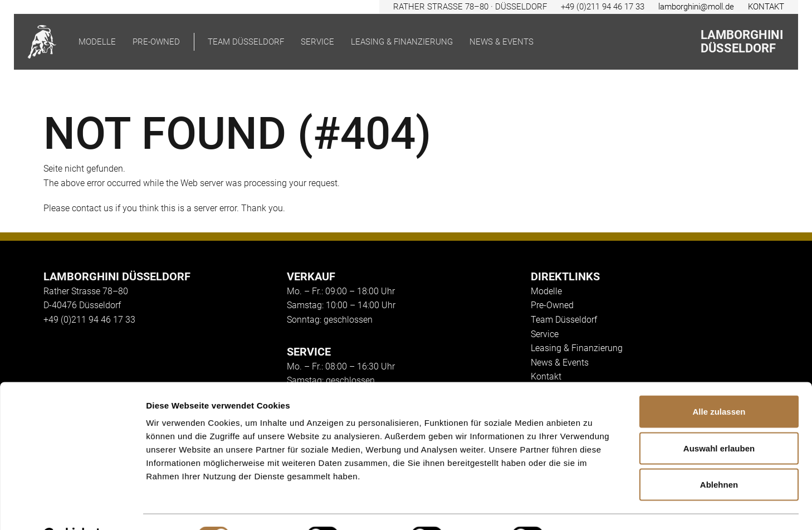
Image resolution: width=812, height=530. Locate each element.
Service (317, 42)
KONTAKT (766, 7)
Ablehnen (719, 457)
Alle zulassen (719, 384)
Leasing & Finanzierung (402, 42)
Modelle (97, 42)
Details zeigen (592, 508)
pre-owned (156, 42)
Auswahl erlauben (719, 420)
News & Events (502, 42)
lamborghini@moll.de (696, 7)
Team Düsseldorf (246, 42)
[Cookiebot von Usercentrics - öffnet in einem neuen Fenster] (72, 508)
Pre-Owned (552, 305)
